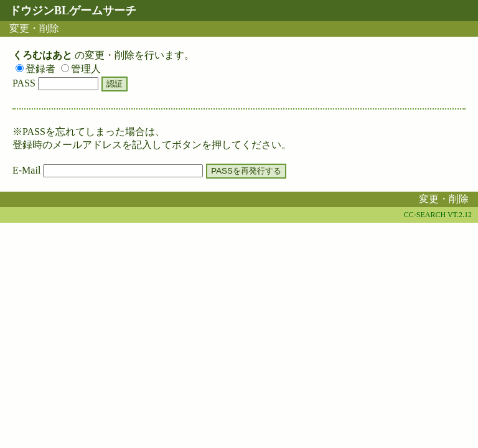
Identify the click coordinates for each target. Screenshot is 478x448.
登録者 (35, 69)
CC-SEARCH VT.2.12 (438, 215)
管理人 (81, 69)
